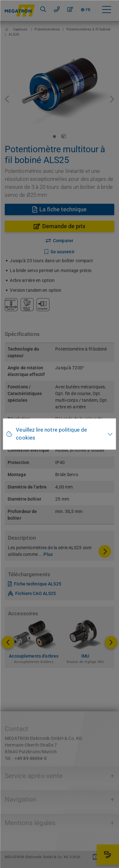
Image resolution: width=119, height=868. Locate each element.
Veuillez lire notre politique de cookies (51, 434)
